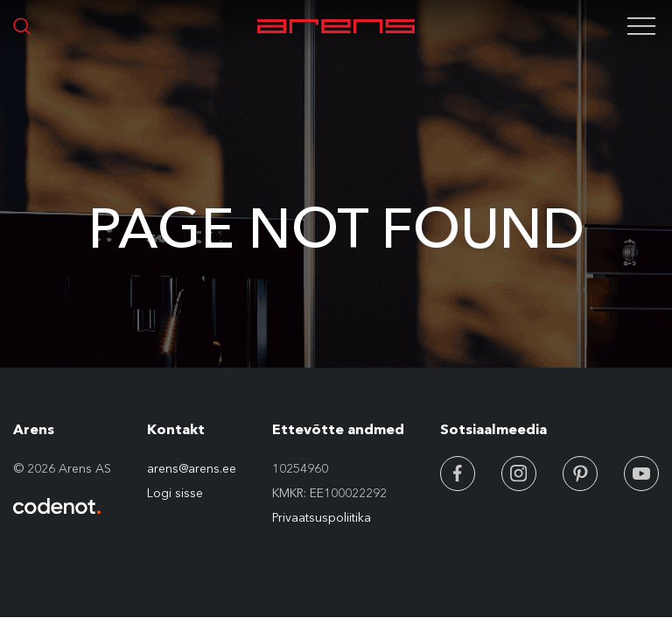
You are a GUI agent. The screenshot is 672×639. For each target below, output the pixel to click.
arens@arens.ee (192, 468)
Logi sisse (175, 493)
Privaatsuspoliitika (322, 517)
